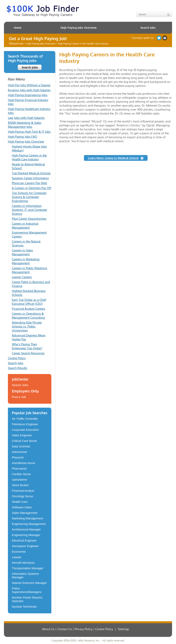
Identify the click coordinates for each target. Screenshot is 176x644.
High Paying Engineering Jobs (28, 95)
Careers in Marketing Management (26, 261)
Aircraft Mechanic (23, 563)
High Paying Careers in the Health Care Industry (29, 157)
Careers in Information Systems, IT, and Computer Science (30, 210)
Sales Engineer (22, 435)
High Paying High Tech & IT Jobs (29, 132)
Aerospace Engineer (25, 546)
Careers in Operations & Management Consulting (28, 316)
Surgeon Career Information (30, 178)
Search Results (18, 368)
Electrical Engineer (24, 540)
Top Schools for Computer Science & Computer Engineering (29, 197)
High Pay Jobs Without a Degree (29, 85)
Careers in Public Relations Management (30, 270)
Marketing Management (27, 518)
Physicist (18, 457)
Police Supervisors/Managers (27, 590)
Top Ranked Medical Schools (31, 173)
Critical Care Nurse (24, 441)
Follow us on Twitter (159, 38)
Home (18, 28)
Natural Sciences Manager (29, 583)
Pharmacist (19, 468)
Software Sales (22, 507)
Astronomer (20, 452)
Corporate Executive (25, 430)
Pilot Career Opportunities (29, 219)
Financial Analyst (23, 491)
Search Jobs (148, 28)
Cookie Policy (17, 358)
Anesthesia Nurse (24, 463)
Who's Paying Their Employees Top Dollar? (27, 346)
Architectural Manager (26, 529)
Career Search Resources (28, 353)
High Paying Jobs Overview (79, 28)
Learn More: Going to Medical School (113, 158)
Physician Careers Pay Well (29, 183)
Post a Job (19, 397)
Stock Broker (20, 485)
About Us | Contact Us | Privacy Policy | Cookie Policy (78, 629)
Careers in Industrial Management (25, 226)
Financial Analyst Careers (29, 309)
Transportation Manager (28, 568)
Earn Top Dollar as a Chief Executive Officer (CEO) (29, 302)
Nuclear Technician (24, 607)
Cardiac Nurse (21, 474)
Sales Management (25, 513)
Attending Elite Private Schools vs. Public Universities (27, 326)
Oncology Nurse (23, 496)
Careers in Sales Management (22, 252)
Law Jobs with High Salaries (26, 118)
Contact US (165, 38)
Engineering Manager (26, 535)
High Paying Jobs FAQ (23, 137)
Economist (19, 552)
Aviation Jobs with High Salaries (29, 90)
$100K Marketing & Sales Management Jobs (25, 125)
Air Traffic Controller (25, 419)
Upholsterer (20, 480)
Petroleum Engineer (25, 424)
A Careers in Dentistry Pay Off (32, 188)
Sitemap (123, 629)
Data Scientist (21, 446)
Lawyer (17, 557)
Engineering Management (29, 524)
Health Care (20, 502)
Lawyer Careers (22, 277)
